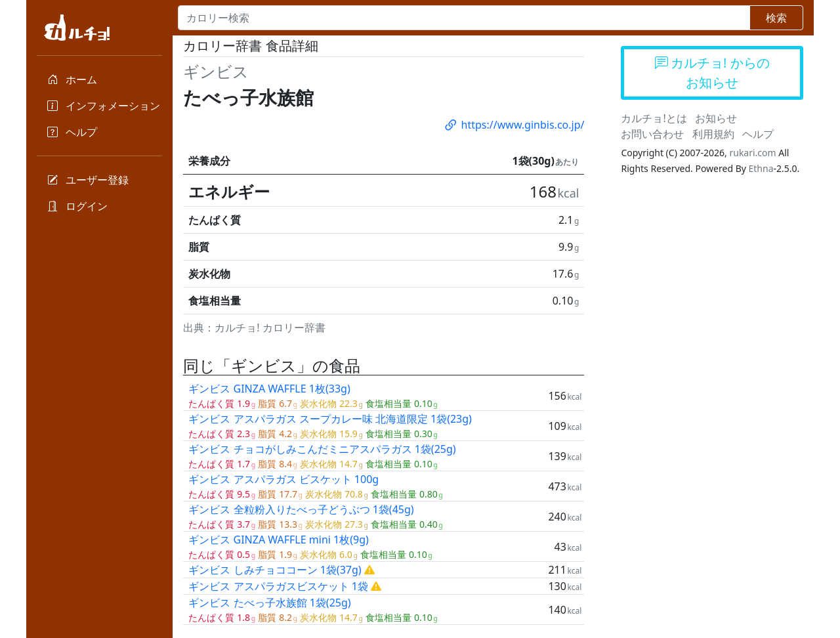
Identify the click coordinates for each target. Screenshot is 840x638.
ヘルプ (758, 134)
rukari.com (752, 153)
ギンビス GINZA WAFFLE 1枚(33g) (269, 389)
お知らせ (716, 118)
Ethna (761, 168)
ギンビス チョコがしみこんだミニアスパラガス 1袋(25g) (322, 449)
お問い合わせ (652, 134)
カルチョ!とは (654, 118)
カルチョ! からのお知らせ (712, 73)
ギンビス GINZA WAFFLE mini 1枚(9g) (278, 540)
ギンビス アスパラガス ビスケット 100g (283, 479)
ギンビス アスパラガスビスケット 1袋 (278, 586)
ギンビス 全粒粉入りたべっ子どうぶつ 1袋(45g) (301, 509)
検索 (776, 18)
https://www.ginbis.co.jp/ (514, 125)
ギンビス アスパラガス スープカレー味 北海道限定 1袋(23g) (330, 419)
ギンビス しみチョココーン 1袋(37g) (275, 570)
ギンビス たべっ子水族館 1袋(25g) (269, 603)
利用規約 (713, 134)
